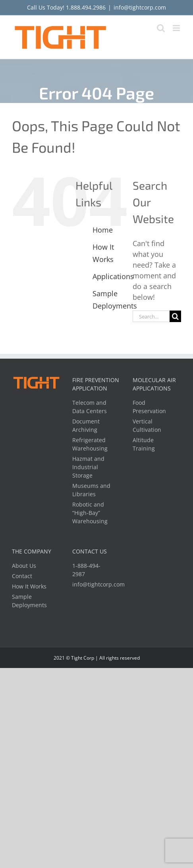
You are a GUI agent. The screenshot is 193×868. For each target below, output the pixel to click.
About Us (24, 566)
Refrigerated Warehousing (90, 444)
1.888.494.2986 (86, 7)
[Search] (175, 316)
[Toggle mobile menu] (177, 28)
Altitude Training (144, 444)
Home (103, 230)
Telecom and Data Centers (90, 407)
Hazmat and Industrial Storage (88, 467)
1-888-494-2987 (86, 570)
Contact (22, 576)
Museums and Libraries (91, 490)
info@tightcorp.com (140, 7)
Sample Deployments (29, 601)
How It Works (29, 586)
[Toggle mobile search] (161, 28)
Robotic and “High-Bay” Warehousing (90, 513)
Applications (113, 276)
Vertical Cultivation (147, 425)
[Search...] (151, 316)
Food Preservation (149, 407)
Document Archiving (86, 425)
